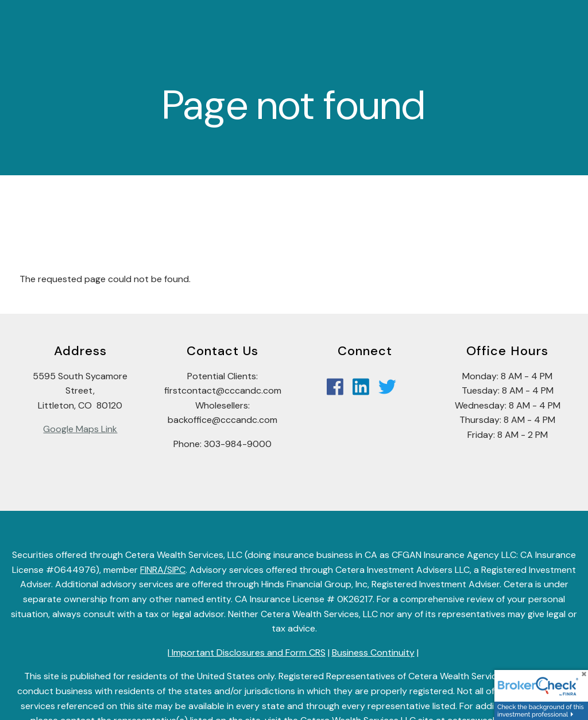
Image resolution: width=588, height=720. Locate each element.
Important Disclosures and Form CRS (247, 652)
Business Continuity (373, 652)
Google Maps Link (80, 429)
